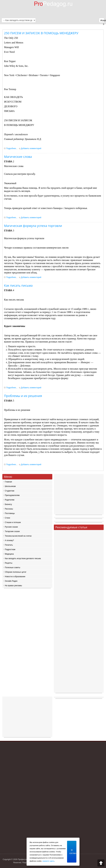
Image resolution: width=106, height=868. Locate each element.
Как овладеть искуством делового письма (23, 558)
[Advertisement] (79, 495)
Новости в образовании (15, 577)
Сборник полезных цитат (16, 572)
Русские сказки (11, 527)
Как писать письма (18, 285)
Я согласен (73, 852)
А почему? (9, 540)
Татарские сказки (12, 531)
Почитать (9, 545)
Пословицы (10, 513)
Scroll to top (101, 863)
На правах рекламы (13, 586)
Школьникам (10, 486)
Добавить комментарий (31, 148)
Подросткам (10, 549)
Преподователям (12, 495)
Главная (8, 482)
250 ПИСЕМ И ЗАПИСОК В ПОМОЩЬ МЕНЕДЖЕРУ (41, 33)
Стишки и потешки (13, 522)
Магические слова (18, 157)
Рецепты (9, 563)
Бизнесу (8, 504)
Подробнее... (12, 148)
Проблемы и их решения (23, 396)
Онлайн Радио (11, 581)
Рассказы (9, 509)
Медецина (9, 554)
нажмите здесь (48, 861)
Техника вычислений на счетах (18, 536)
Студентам (10, 491)
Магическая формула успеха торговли (33, 226)
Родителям (10, 500)
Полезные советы (13, 568)
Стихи (7, 518)
